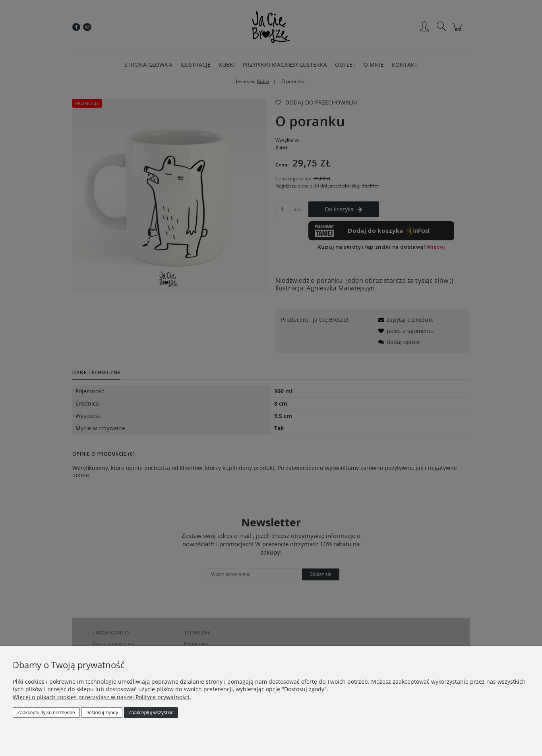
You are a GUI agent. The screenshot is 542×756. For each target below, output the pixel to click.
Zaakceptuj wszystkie (151, 713)
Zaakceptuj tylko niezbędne (46, 713)
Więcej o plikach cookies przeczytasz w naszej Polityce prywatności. (102, 697)
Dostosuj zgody (102, 713)
